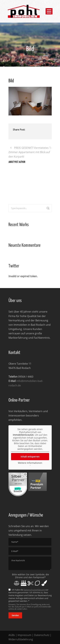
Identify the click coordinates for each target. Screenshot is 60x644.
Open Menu (49, 11)
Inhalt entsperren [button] (30, 457)
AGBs (12, 635)
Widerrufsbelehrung (21, 639)
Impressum (24, 635)
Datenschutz (42, 635)
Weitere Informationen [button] (30, 463)
